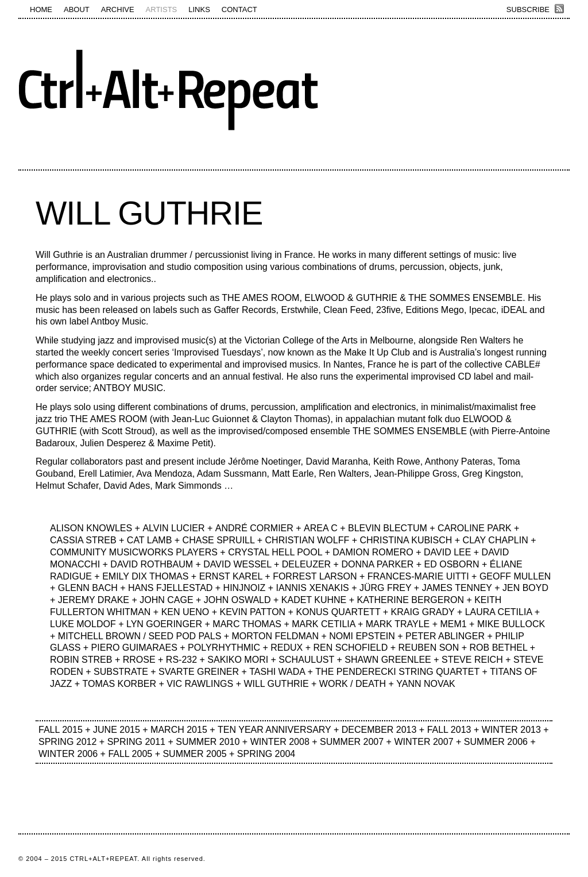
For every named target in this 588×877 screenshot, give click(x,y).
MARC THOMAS (247, 624)
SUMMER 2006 (496, 742)
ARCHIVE (118, 9)
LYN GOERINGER (164, 624)
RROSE (139, 660)
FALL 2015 (61, 730)
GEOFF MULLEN (515, 576)
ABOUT (77, 9)
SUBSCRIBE (528, 9)
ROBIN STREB (81, 660)
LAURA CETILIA (499, 612)
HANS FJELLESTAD (170, 588)
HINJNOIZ (245, 588)
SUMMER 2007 (352, 742)
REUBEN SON (429, 648)
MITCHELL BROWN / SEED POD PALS (140, 636)
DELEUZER (306, 564)
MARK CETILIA (323, 624)
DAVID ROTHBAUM (152, 564)
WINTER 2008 (280, 742)
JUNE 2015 (117, 730)
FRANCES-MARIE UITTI (418, 576)
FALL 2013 (449, 730)
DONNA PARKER (377, 564)
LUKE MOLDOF (83, 624)
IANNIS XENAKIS (313, 588)
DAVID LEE (447, 552)
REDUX (287, 648)
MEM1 (453, 624)
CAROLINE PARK (475, 528)
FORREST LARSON (315, 576)
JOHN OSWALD (237, 600)
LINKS (199, 9)
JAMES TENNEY (457, 588)
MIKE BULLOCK (511, 624)
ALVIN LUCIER (173, 528)
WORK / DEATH (353, 684)
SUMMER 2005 (194, 754)
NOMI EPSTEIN (362, 636)
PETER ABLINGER (445, 636)
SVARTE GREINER (199, 672)
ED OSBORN (452, 564)
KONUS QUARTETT (338, 612)
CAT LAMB (150, 540)
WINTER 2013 (511, 730)
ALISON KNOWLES (91, 528)
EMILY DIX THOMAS (145, 576)
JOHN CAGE (166, 600)
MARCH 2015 (179, 730)
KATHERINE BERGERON (411, 600)
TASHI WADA (277, 672)
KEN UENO (185, 612)
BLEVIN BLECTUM (388, 528)
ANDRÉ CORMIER (254, 528)
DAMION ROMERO (373, 552)
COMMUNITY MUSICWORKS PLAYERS (134, 552)
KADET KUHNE (314, 600)
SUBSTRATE (121, 672)
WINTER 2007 (423, 742)
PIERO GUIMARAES (134, 648)
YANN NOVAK (426, 684)
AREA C (321, 528)
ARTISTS (162, 9)
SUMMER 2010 (208, 742)
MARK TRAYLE (398, 624)
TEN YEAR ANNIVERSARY (274, 730)
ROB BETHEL (499, 648)
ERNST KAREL (231, 576)
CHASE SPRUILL (219, 540)
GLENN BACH (88, 588)
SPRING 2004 (266, 754)
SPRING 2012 (67, 742)
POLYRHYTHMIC (224, 648)
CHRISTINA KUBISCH (406, 540)
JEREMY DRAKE (94, 600)
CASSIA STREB (83, 540)
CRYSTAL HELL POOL (275, 552)
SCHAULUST (306, 660)
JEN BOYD (525, 588)
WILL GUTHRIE (149, 213)
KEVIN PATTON (252, 612)
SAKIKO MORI (238, 660)
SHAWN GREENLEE (388, 660)
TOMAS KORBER (119, 684)
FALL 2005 (130, 754)
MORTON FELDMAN (275, 636)
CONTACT (239, 9)
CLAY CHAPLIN (496, 540)
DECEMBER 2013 (379, 730)
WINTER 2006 (68, 754)
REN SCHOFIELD (351, 648)
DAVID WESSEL (237, 564)
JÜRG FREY (385, 588)
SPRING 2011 (136, 742)
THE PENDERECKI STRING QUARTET (397, 672)
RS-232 (181, 660)
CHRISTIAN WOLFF (307, 540)
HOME (41, 9)
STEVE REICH (472, 660)
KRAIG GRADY (423, 612)
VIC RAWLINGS (200, 684)
